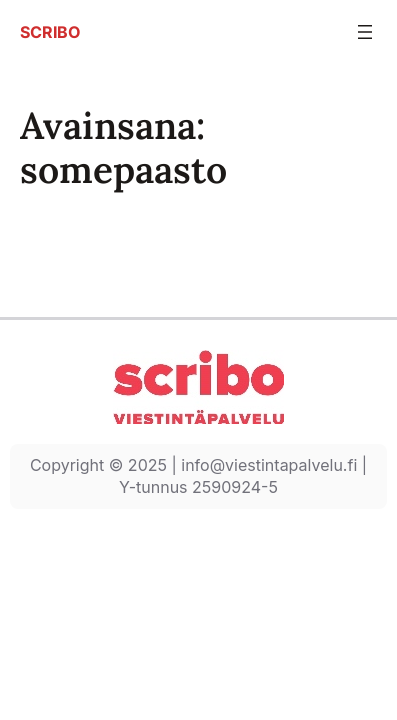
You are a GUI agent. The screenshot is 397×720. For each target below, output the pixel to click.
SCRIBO (50, 32)
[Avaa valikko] (365, 32)
